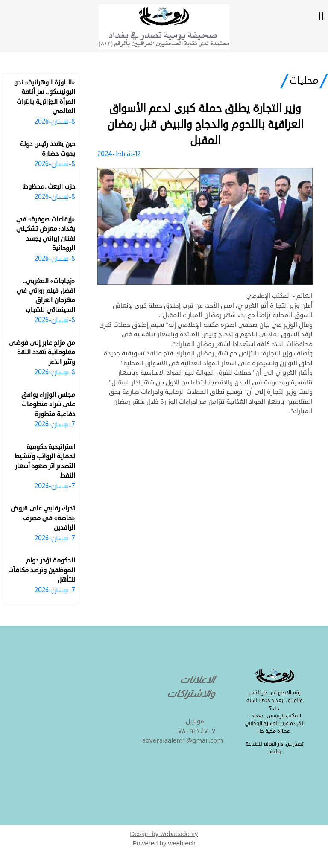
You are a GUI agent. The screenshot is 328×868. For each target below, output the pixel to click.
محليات (304, 81)
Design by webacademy (164, 834)
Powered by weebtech (164, 843)
